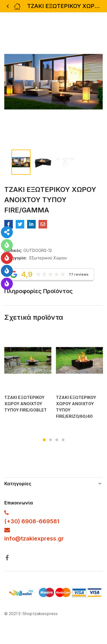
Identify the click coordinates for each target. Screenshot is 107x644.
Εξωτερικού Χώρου (48, 258)
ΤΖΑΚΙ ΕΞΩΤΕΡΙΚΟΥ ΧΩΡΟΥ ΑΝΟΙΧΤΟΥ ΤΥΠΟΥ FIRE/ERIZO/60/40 (76, 407)
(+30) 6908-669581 (32, 521)
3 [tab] (57, 440)
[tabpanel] (28, 377)
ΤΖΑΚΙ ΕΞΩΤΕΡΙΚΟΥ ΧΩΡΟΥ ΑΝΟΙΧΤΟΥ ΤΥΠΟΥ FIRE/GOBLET (26, 404)
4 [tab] (63, 440)
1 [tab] (44, 440)
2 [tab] (51, 440)
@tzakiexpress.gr (40, 538)
